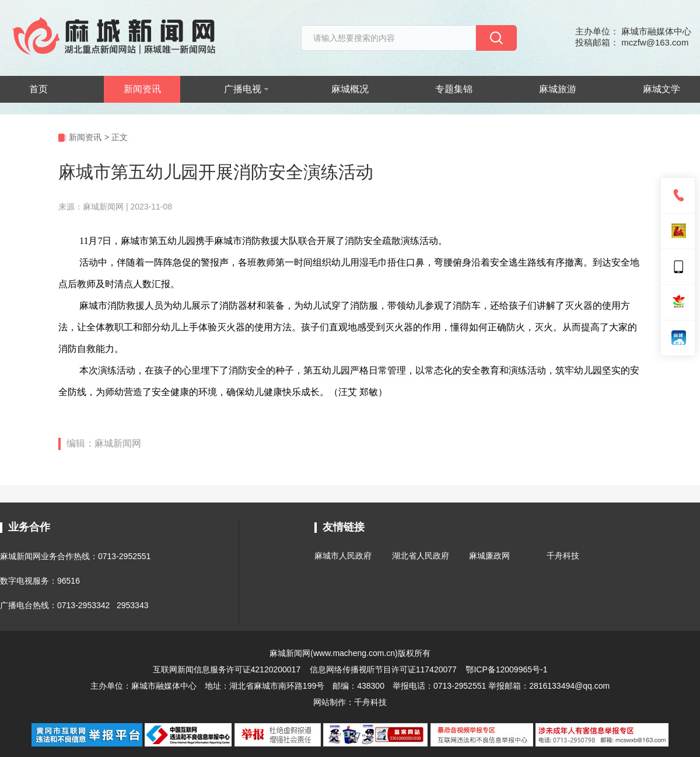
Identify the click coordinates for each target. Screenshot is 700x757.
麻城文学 (661, 89)
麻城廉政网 (489, 556)
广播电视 (246, 89)
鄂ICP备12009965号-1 (506, 669)
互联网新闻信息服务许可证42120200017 (228, 669)
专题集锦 (454, 89)
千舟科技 (563, 556)
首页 (38, 89)
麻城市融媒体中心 (164, 686)
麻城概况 (350, 89)
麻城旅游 (558, 89)
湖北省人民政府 (421, 556)
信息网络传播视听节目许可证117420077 (383, 669)
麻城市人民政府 (343, 556)
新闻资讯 (142, 89)
